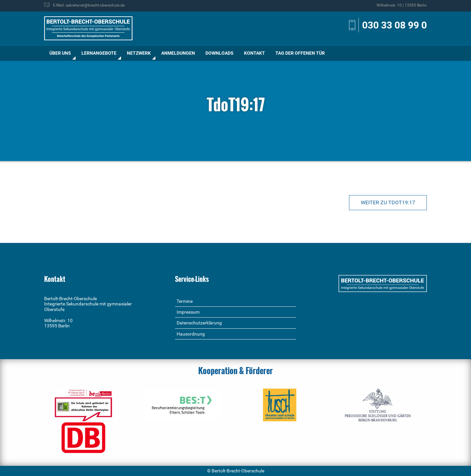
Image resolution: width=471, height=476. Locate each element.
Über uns (60, 53)
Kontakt (254, 53)
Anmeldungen (178, 53)
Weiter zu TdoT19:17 (388, 202)
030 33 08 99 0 (394, 25)
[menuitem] (60, 53)
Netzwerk (139, 53)
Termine (185, 301)
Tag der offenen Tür (300, 53)
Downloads (219, 53)
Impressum (188, 312)
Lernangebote (99, 53)
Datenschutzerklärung (199, 323)
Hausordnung (191, 334)
